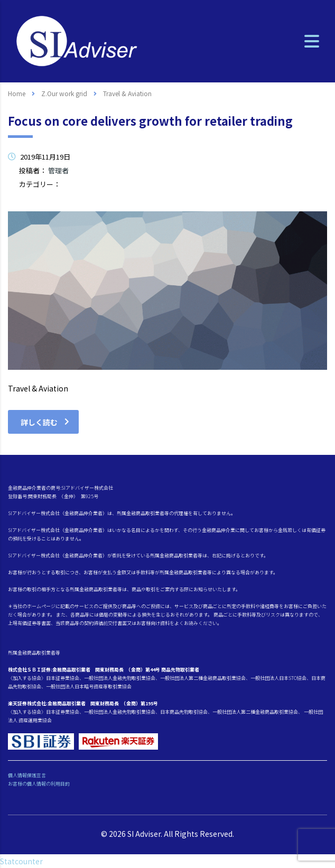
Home (17, 93)
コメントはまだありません (280, 196)
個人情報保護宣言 (27, 775)
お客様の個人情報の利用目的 (39, 784)
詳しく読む (45, 422)
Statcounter (21, 861)
